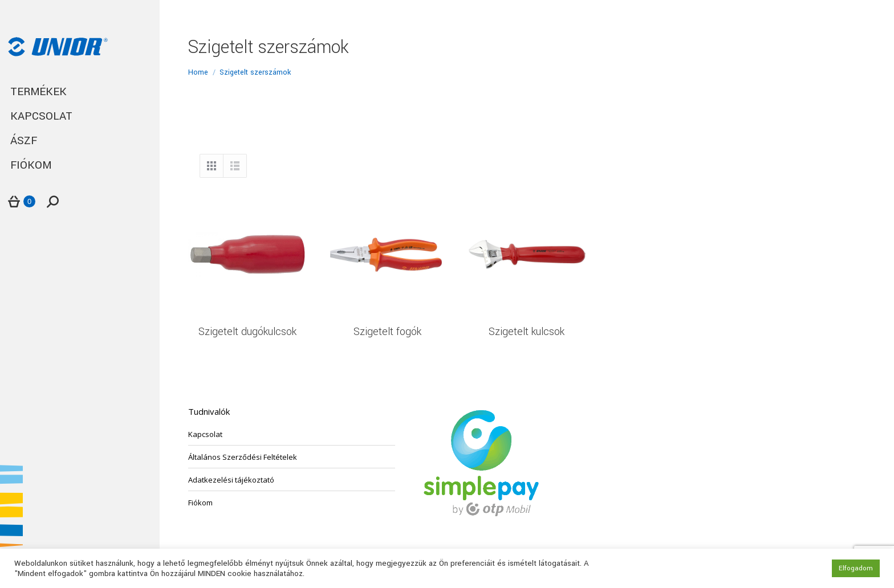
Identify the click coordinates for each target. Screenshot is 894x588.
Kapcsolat (205, 434)
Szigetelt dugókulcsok (247, 332)
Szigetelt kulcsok (527, 332)
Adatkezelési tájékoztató (231, 480)
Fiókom (200, 503)
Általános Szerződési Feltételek (243, 457)
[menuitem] (80, 92)
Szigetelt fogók (387, 332)
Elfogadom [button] (856, 568)
